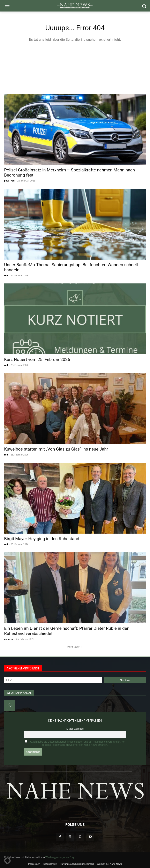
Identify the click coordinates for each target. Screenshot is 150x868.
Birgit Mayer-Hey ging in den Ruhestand (42, 539)
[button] (7, 861)
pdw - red (9, 181)
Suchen (125, 680)
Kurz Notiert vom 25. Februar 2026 (37, 359)
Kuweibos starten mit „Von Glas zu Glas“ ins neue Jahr (56, 449)
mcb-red (9, 639)
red (6, 275)
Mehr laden (75, 647)
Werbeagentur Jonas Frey (60, 857)
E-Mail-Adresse (75, 729)
